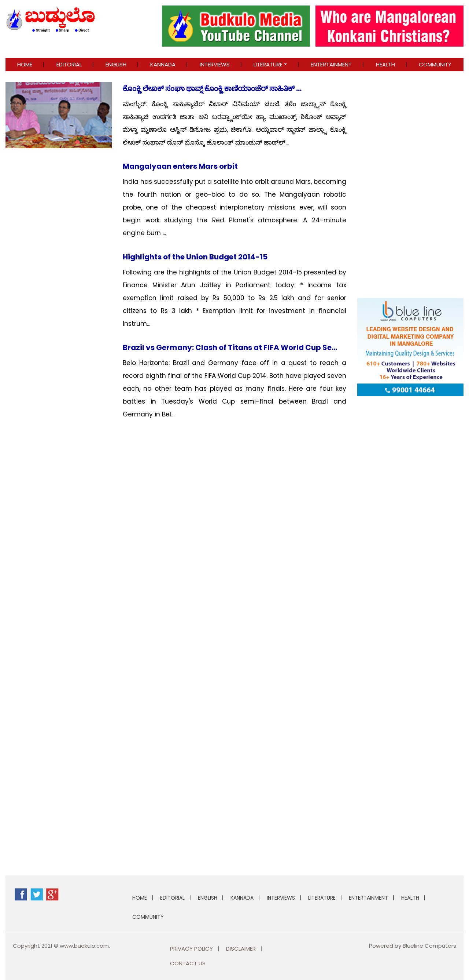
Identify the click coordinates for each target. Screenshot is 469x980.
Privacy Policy (191, 949)
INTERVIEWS (215, 64)
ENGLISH (116, 64)
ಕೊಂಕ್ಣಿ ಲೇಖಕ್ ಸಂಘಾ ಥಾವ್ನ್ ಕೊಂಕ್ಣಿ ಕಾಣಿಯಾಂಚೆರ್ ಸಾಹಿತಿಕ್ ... (212, 88)
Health (385, 64)
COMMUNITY (435, 64)
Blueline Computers (429, 946)
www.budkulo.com (84, 946)
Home (25, 64)
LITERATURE (268, 64)
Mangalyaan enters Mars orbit (180, 166)
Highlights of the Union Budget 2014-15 (195, 257)
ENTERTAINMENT (331, 64)
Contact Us (188, 963)
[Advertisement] (410, 512)
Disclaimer (241, 949)
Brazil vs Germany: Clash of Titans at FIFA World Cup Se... (230, 347)
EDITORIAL (69, 64)
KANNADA (163, 64)
